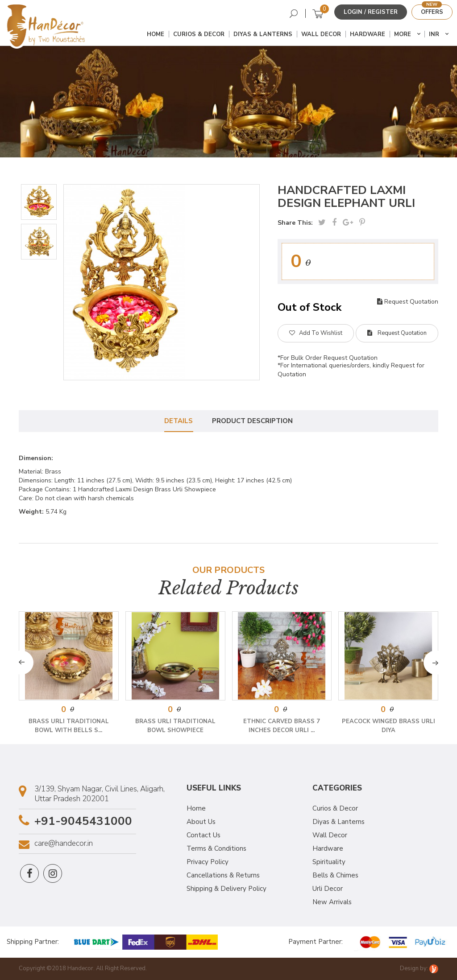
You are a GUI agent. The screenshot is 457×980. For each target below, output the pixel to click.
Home (156, 34)
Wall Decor (321, 34)
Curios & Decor (199, 34)
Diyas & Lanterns (263, 34)
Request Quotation (408, 302)
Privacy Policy (208, 862)
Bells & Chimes (335, 875)
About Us (201, 822)
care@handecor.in (64, 844)
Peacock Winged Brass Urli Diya (388, 726)
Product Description (253, 421)
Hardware (368, 34)
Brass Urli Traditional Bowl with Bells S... (69, 726)
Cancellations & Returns (223, 875)
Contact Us (204, 835)
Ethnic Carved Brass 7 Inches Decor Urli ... (282, 726)
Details (179, 421)
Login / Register (371, 12)
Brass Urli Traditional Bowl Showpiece (175, 726)
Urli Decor (328, 889)
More (403, 34)
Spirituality (329, 862)
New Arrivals (332, 902)
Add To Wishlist (316, 333)
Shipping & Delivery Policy (226, 889)
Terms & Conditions (216, 848)
